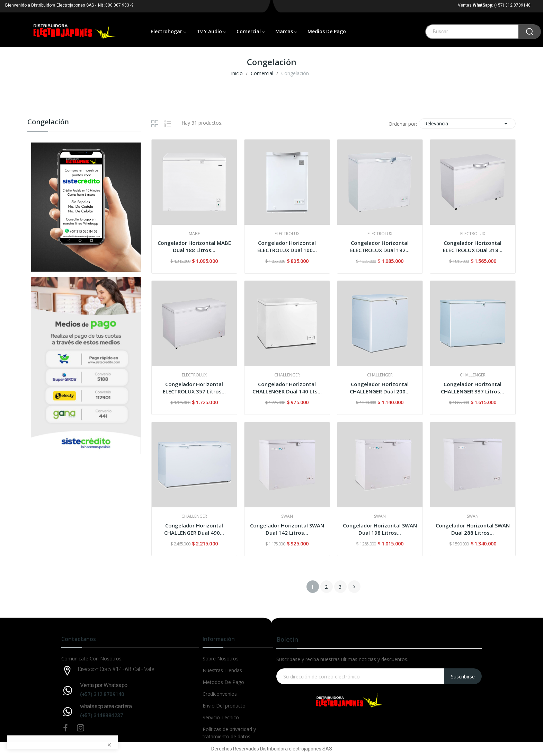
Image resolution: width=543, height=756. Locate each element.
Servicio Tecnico (221, 717)
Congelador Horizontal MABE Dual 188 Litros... (194, 246)
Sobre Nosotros (221, 659)
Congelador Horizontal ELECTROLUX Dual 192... (380, 246)
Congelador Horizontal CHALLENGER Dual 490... (194, 529)
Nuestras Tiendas (222, 670)
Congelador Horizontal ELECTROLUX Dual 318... (473, 246)
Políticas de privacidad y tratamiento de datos (229, 733)
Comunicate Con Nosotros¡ (92, 659)
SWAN (287, 516)
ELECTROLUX (287, 234)
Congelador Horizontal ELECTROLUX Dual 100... (287, 246)
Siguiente (354, 587)
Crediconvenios (220, 694)
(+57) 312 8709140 (102, 694)
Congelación (48, 122)
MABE (194, 234)
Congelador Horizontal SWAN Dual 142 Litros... (287, 529)
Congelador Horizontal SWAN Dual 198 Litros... (380, 529)
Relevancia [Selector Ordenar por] (467, 124)
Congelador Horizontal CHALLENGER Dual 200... (380, 388)
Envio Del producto (224, 706)
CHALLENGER (287, 375)
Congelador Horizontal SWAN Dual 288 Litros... (473, 529)
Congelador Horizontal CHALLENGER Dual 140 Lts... (287, 388)
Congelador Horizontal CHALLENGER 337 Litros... (473, 388)
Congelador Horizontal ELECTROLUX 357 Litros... (194, 388)
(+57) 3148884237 (101, 715)
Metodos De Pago (223, 682)
